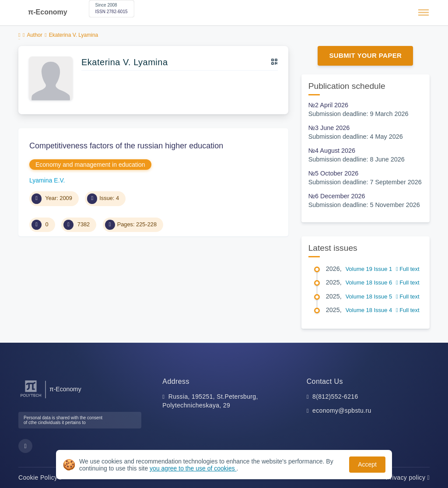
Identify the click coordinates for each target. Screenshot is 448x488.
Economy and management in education (90, 165)
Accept (367, 464)
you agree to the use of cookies (193, 468)
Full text (408, 269)
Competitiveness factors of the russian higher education (126, 146)
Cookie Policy (40, 477)
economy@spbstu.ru (342, 411)
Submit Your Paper (365, 55)
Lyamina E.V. (47, 180)
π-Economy (48, 12)
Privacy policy (408, 477)
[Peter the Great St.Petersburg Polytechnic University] (31, 397)
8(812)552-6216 (335, 397)
